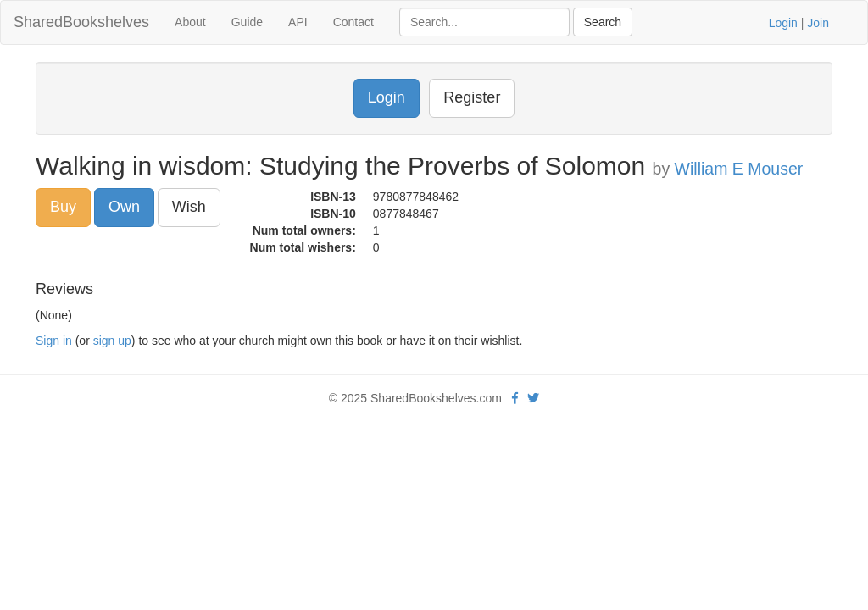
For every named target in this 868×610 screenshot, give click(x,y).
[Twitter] (533, 398)
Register (472, 97)
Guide (247, 22)
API (298, 22)
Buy (63, 207)
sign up (112, 341)
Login (783, 23)
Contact (353, 22)
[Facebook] (515, 398)
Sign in (54, 341)
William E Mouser (739, 169)
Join (818, 23)
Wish (189, 207)
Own (124, 207)
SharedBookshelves (81, 22)
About (190, 22)
